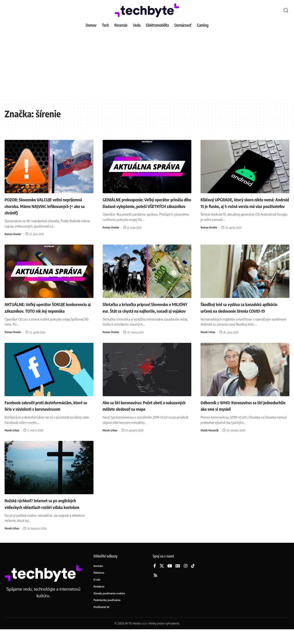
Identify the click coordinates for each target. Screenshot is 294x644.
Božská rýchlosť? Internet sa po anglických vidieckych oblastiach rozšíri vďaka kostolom (48, 513)
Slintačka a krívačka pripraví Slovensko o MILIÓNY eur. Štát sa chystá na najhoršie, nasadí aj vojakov (145, 310)
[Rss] (155, 588)
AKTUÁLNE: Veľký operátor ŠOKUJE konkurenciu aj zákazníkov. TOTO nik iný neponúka (46, 310)
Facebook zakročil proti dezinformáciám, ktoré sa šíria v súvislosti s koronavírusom (48, 412)
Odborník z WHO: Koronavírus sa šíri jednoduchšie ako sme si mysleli (239, 412)
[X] (162, 579)
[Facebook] (155, 579)
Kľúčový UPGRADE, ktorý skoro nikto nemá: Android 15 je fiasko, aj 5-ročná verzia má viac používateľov (239, 206)
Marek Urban (208, 339)
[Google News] (178, 579)
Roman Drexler (13, 234)
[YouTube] (170, 579)
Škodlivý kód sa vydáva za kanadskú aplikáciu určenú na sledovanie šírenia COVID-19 (239, 310)
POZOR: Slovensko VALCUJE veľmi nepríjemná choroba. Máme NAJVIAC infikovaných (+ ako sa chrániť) (42, 206)
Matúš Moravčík (210, 437)
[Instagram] (186, 579)
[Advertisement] (147, 64)
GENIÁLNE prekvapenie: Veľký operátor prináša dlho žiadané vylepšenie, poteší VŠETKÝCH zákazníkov (144, 206)
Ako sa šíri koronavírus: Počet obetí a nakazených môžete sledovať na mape (142, 412)
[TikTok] (193, 579)
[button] (286, 10)
